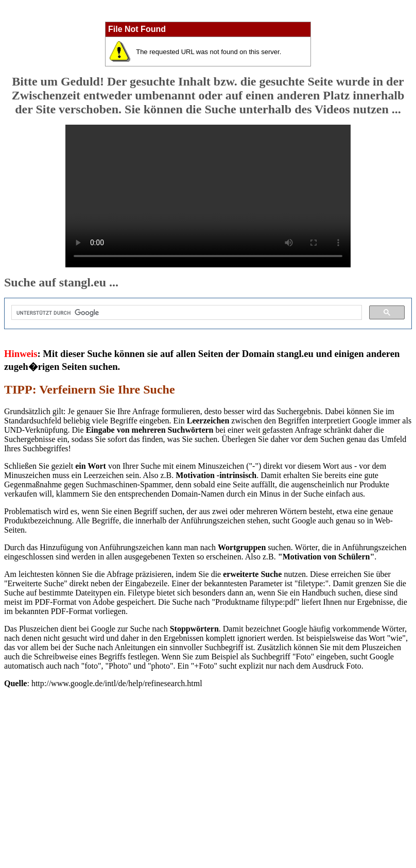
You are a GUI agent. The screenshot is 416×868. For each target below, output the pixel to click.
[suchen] (186, 313)
